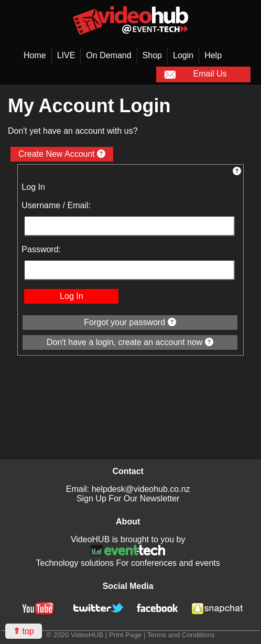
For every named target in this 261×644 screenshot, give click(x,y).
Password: (41, 249)
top (24, 631)
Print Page (125, 635)
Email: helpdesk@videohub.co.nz (128, 489)
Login (183, 55)
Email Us (195, 74)
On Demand (108, 55)
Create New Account (62, 154)
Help (213, 55)
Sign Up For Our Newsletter (128, 498)
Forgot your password (130, 322)
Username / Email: (56, 205)
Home (35, 55)
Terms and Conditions (181, 635)
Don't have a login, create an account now (130, 342)
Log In (71, 296)
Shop (152, 55)
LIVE (66, 55)
